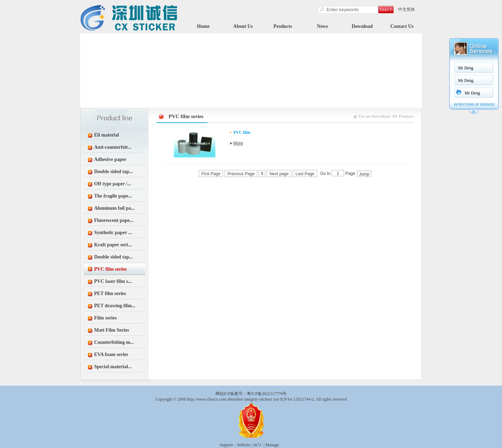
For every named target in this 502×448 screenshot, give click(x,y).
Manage (272, 445)
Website (244, 445)
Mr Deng (466, 68)
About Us (243, 26)
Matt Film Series (112, 330)
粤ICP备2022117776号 (267, 394)
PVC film (242, 132)
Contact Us (402, 26)
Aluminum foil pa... (114, 208)
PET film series (110, 293)
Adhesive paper (110, 159)
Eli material (107, 135)
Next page (279, 174)
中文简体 (406, 9)
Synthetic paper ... (113, 233)
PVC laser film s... (113, 281)
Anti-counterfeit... (113, 147)
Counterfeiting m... (114, 342)
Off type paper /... (113, 184)
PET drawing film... (115, 306)
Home (203, 26)
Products (283, 26)
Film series (105, 318)
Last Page (305, 174)
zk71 (257, 445)
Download (362, 26)
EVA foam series (111, 354)
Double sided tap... (113, 172)
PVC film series (110, 269)
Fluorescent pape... (114, 220)
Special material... (113, 367)
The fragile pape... (113, 196)
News (322, 26)
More (238, 143)
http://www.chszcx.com (207, 399)
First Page (211, 174)
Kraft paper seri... (113, 245)
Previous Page (241, 174)
